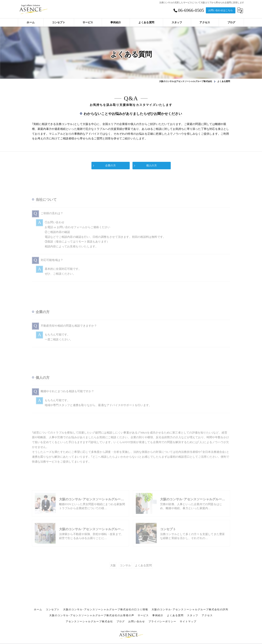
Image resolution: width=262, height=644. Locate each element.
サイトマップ (188, 607)
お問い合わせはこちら (221, 10)
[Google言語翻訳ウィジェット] (240, 10)
